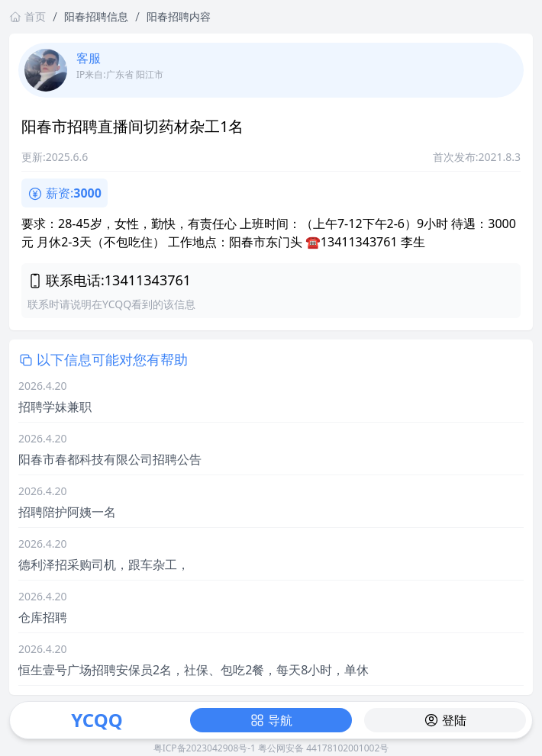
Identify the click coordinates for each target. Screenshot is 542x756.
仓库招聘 (43, 617)
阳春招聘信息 (96, 16)
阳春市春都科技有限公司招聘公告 (110, 459)
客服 (89, 58)
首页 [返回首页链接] (27, 16)
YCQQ (97, 720)
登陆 (445, 720)
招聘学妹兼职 (55, 407)
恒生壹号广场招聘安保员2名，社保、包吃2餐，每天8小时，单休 (194, 670)
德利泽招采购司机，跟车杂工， (104, 565)
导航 (271, 720)
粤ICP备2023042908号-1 (205, 748)
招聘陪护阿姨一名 (67, 512)
